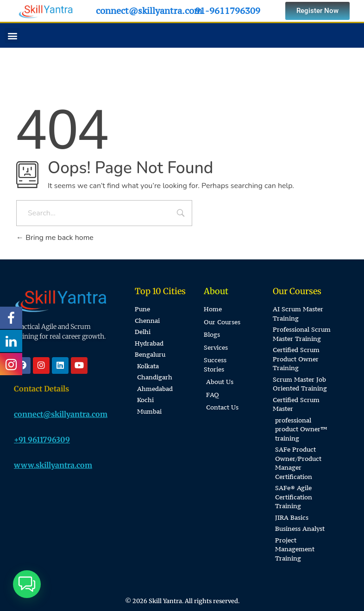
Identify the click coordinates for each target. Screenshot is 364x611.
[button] (12, 35)
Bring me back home (55, 238)
